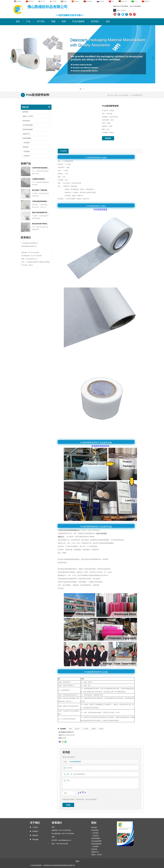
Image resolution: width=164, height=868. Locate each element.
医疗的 (77, 729)
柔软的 (94, 729)
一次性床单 (26, 143)
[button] (80, 89)
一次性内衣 (26, 156)
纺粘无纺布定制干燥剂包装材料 (40, 224)
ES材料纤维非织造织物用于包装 (40, 168)
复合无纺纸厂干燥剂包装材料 (40, 190)
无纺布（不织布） (28, 116)
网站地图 (35, 839)
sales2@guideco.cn (65, 840)
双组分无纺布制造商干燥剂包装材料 (40, 213)
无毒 (70, 729)
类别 (116, 95)
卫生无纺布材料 (124, 95)
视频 (53, 21)
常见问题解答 (78, 21)
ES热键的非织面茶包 (38, 179)
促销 (108, 21)
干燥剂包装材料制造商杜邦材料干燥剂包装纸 (40, 201)
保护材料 (25, 112)
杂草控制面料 (27, 138)
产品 (28, 21)
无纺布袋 (25, 147)
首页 (18, 21)
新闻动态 (35, 835)
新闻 (64, 21)
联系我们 (95, 21)
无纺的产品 (26, 134)
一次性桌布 (26, 151)
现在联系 (108, 138)
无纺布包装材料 (28, 129)
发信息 (68, 805)
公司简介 (35, 827)
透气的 (101, 729)
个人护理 (85, 729)
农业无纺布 (26, 121)
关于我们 (41, 21)
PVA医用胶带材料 (75, 762)
